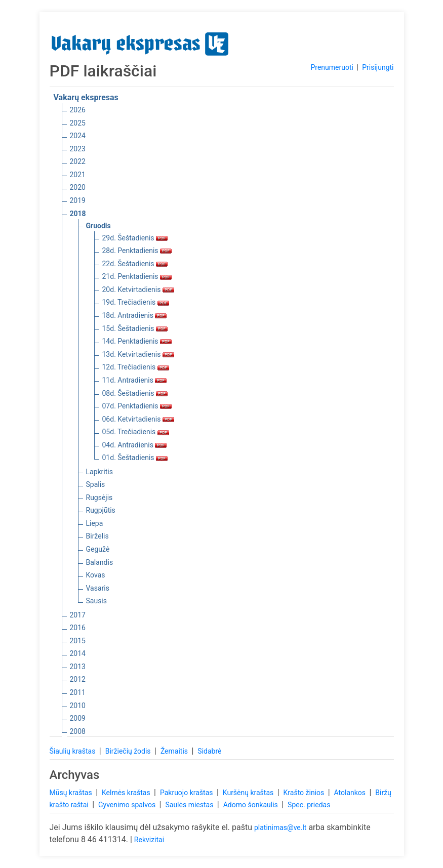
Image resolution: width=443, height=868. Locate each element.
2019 (78, 200)
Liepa (95, 523)
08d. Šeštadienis (135, 393)
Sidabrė (209, 751)
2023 (78, 149)
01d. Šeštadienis (135, 458)
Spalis (96, 484)
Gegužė (98, 549)
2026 (78, 110)
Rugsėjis (99, 498)
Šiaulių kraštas (73, 751)
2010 (78, 706)
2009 (78, 718)
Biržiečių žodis (129, 751)
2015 (78, 641)
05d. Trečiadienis (136, 432)
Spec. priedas (309, 805)
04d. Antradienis (135, 445)
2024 (78, 136)
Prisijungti (378, 67)
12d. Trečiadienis (136, 367)
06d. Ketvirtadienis (138, 419)
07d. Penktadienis (137, 406)
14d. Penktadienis (137, 341)
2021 (78, 175)
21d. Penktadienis (137, 276)
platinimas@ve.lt (280, 828)
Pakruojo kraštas (187, 793)
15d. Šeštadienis (135, 328)
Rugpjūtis (101, 510)
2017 (78, 615)
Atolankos (351, 793)
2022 (78, 161)
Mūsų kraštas (72, 793)
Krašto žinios (305, 793)
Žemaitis (175, 751)
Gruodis (98, 226)
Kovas (96, 575)
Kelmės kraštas (127, 793)
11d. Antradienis (135, 380)
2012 (78, 679)
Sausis (97, 601)
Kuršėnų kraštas (249, 793)
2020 (78, 187)
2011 (78, 692)
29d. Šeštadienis (135, 238)
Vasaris (98, 588)
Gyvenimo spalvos (128, 805)
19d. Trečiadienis (136, 302)
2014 (78, 653)
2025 (78, 123)
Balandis (100, 562)
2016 (78, 628)
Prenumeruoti (332, 67)
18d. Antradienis (135, 315)
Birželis (97, 536)
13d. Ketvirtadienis (138, 354)
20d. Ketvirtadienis (138, 290)
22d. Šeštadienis (135, 264)
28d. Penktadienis (137, 251)
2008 (78, 731)
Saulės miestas (190, 805)
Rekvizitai (149, 840)
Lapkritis (99, 472)
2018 (78, 214)
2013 (78, 667)
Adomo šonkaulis (252, 805)
